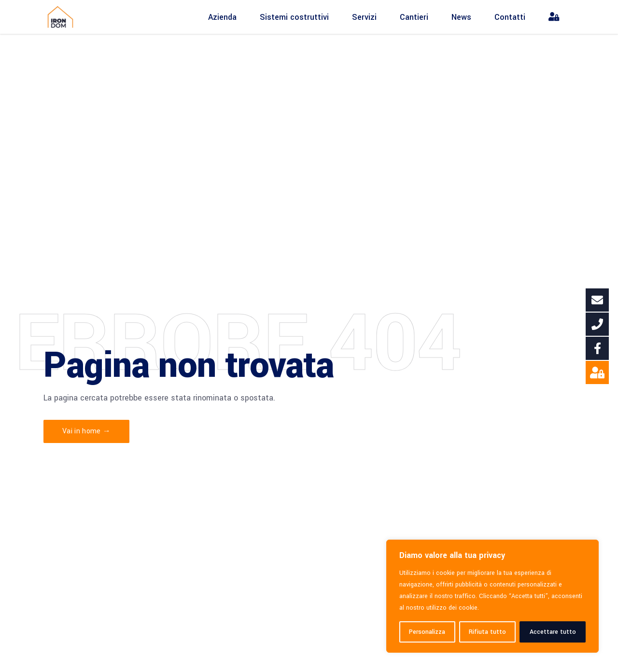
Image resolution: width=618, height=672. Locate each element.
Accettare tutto (553, 632)
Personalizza (427, 632)
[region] (492, 596)
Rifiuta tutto (487, 632)
